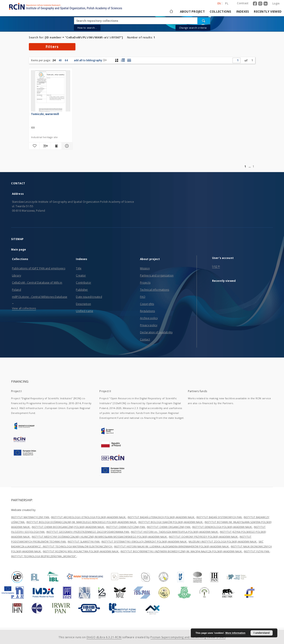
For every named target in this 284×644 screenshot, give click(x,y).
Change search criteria (193, 28)
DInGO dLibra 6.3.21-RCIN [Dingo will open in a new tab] (104, 637)
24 (54, 60)
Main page (19, 249)
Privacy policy (149, 325)
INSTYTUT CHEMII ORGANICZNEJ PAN (169, 527)
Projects (145, 283)
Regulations (147, 311)
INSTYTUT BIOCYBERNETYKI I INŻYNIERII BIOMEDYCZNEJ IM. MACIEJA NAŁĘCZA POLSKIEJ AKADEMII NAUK (181, 551)
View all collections (24, 308)
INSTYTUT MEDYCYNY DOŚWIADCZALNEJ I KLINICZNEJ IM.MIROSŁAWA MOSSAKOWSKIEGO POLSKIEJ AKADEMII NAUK (100, 537)
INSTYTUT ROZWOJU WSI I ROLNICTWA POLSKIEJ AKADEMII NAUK (81, 551)
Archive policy (149, 318)
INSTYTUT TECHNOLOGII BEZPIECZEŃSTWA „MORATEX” (44, 556)
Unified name (84, 311)
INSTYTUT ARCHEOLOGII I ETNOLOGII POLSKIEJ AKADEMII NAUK (89, 517)
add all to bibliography (90, 60)
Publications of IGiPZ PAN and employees (39, 268)
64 (66, 60)
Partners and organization (157, 275)
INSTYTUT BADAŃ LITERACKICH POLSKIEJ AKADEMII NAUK (161, 517)
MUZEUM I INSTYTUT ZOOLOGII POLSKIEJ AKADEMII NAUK (223, 542)
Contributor (83, 283)
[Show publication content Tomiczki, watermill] (56, 146)
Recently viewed (268, 12)
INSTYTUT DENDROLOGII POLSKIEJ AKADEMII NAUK (222, 527)
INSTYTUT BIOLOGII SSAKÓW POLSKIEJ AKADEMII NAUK (171, 522)
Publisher (82, 290)
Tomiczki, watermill (45, 114)
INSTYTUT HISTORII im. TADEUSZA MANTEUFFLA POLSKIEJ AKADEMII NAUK (175, 532)
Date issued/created (89, 297)
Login (276, 3)
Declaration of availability (156, 332)
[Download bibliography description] (45, 146)
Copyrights (147, 304)
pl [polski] (227, 3)
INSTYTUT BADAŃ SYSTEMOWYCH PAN (219, 517)
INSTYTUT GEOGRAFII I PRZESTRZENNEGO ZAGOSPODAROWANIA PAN (88, 532)
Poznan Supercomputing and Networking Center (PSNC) (188, 637)
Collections (221, 12)
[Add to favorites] (34, 146)
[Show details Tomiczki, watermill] (66, 146)
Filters (52, 47)
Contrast (243, 3)
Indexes (243, 12)
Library (17, 275)
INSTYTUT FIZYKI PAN (257, 551)
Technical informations (155, 290)
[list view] (129, 60)
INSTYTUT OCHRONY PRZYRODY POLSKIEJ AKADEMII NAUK (204, 537)
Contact (145, 339)
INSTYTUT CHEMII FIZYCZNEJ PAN (126, 527)
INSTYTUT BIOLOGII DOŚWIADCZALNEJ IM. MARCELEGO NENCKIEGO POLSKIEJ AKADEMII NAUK (82, 522)
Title (79, 268)
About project (192, 12)
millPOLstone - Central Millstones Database (40, 297)
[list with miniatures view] (123, 60)
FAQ (143, 297)
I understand (262, 633)
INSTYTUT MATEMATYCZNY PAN (30, 517)
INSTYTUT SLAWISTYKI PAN (84, 542)
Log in (216, 266)
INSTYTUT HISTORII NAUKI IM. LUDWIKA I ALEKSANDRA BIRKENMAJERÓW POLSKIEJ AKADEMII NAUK (172, 546)
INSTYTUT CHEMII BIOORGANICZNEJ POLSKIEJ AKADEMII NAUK (68, 527)
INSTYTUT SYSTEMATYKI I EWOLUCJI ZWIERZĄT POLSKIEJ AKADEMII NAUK (144, 542)
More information (235, 633)
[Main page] (171, 12)
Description (83, 304)
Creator (81, 275)
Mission (145, 268)
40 (60, 60)
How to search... (87, 28)
